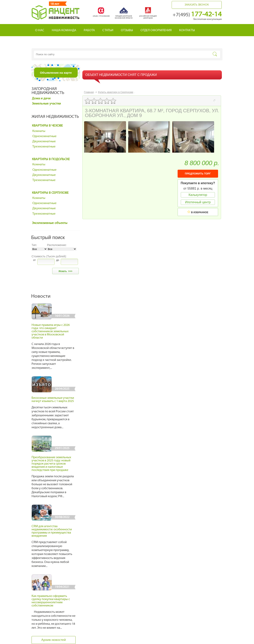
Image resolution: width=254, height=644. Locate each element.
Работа (89, 31)
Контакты (187, 31)
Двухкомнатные (44, 141)
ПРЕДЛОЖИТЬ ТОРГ (198, 174)
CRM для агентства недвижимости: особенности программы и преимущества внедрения (52, 531)
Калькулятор (198, 195)
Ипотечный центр (198, 202)
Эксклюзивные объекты (50, 223)
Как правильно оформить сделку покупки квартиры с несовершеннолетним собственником (51, 601)
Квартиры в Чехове (47, 126)
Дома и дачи (41, 99)
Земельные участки (46, 104)
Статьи (108, 31)
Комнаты (39, 131)
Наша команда (64, 31)
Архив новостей (54, 640)
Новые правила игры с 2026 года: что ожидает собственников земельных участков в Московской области (51, 332)
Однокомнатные (44, 136)
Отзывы (127, 31)
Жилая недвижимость (55, 117)
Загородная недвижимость (48, 91)
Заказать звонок (197, 5)
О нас (40, 31)
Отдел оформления (156, 31)
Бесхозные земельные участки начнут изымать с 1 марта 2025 (53, 400)
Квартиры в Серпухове (50, 193)
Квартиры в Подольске (51, 159)
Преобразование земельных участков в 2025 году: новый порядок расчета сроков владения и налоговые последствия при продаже (51, 464)
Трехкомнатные (44, 147)
